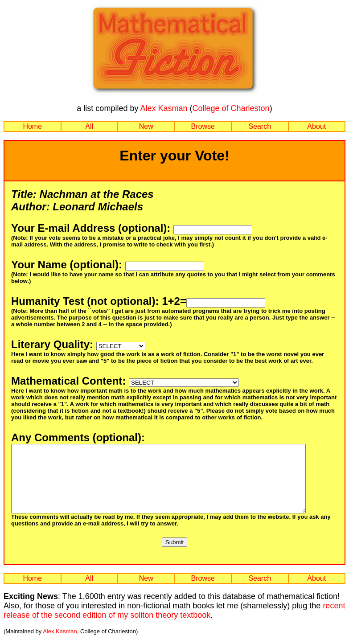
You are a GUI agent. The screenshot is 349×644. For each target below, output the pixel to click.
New (146, 126)
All (89, 126)
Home (32, 126)
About (316, 126)
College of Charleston (231, 108)
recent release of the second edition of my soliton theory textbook (174, 624)
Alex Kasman (164, 108)
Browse (203, 126)
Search (260, 126)
